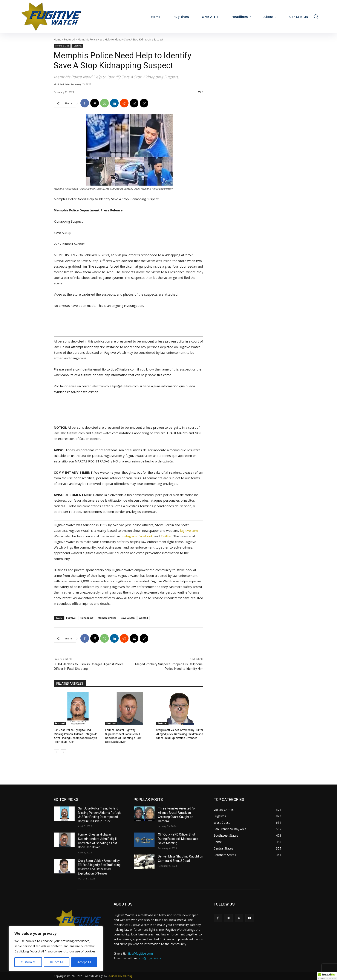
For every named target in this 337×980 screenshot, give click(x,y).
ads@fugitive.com (151, 958)
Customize (28, 962)
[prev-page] (56, 752)
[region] (56, 949)
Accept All (84, 962)
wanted (143, 618)
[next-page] (63, 752)
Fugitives (77, 46)
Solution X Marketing (120, 976)
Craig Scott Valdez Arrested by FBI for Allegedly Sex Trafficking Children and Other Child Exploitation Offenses (180, 734)
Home (57, 40)
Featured (70, 40)
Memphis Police (107, 618)
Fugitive (71, 618)
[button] (316, 16)
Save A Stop (128, 618)
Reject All (57, 962)
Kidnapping (87, 618)
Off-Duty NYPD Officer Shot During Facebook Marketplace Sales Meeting (178, 839)
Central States (62, 46)
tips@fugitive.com (140, 953)
